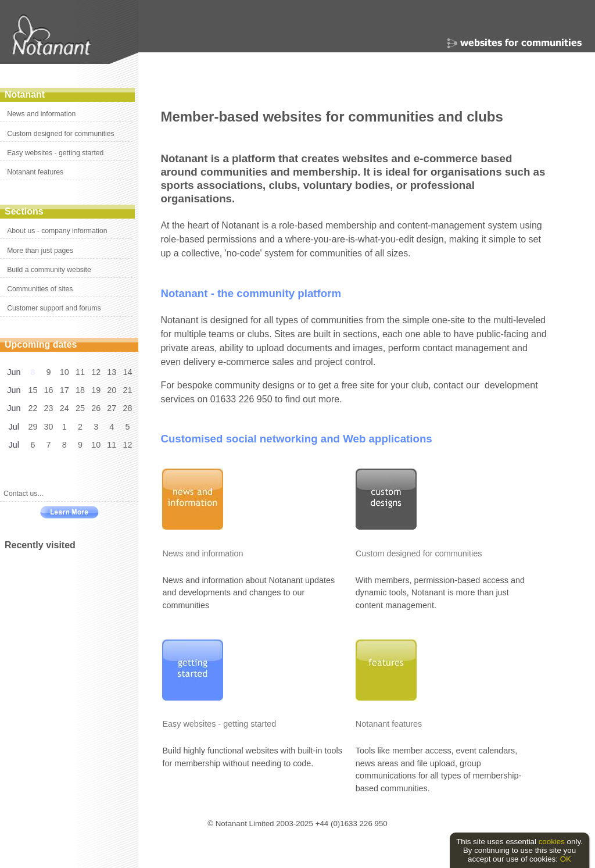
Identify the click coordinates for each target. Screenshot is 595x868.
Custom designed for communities (60, 134)
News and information (41, 114)
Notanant (25, 94)
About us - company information (57, 231)
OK (566, 859)
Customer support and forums (54, 308)
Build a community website (49, 270)
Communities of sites (40, 289)
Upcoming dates (41, 344)
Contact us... (24, 494)
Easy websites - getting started (55, 153)
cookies (552, 842)
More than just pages (40, 251)
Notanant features (35, 172)
